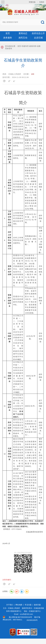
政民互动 (23, 38)
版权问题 (37, 605)
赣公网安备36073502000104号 (20, 617)
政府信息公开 (38, 33)
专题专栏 (25, 46)
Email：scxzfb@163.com (23, 614)
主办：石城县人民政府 (12, 608)
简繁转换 (32, 2)
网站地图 (19, 605)
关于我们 (10, 605)
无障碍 (42, 2)
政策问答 (33, 46)
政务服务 (8, 38)
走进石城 (38, 38)
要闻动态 (23, 33)
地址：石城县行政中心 (32, 611)
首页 (8, 33)
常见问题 (28, 605)
